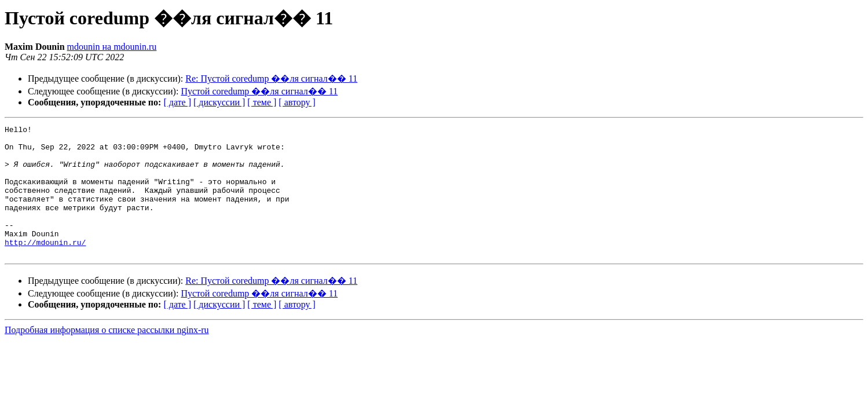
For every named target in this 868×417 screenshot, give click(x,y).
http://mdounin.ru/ (45, 266)
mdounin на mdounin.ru (112, 47)
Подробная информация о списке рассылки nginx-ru (107, 356)
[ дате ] (177, 102)
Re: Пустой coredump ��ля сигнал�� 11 (271, 78)
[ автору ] (297, 102)
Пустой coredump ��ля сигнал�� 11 (259, 91)
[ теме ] (262, 102)
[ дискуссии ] (219, 102)
